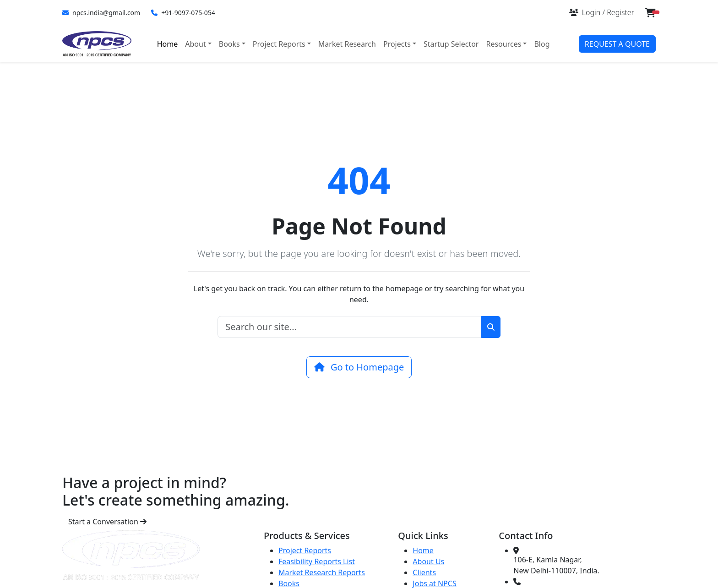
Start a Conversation (107, 522)
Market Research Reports (322, 572)
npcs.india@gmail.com (101, 13)
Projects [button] (397, 44)
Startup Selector (451, 44)
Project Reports (305, 550)
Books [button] (229, 44)
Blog (542, 44)
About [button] (195, 44)
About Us (428, 561)
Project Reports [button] (279, 44)
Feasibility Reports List (317, 561)
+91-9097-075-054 (183, 13)
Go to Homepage (359, 367)
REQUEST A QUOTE (617, 44)
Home (168, 44)
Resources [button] (503, 44)
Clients (424, 572)
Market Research (347, 44)
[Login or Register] (602, 12)
